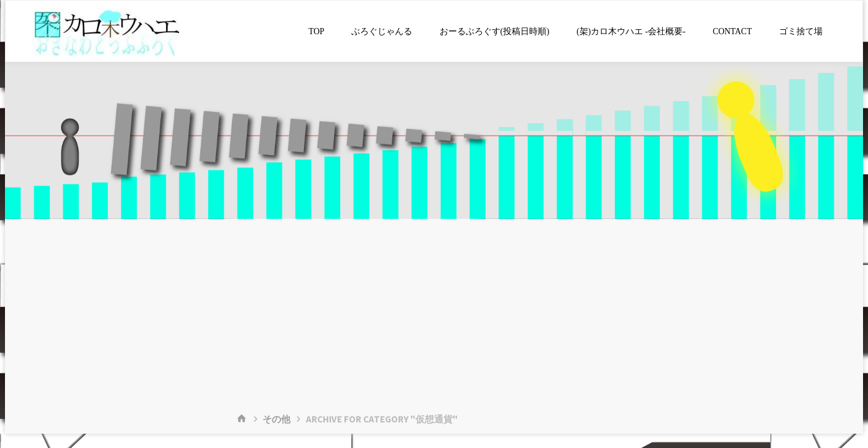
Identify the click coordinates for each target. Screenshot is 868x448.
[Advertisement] (434, 312)
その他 (276, 419)
